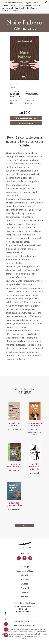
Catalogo (24, 567)
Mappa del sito (30, 626)
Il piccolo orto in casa (14, 465)
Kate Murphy (35, 473)
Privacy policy (19, 626)
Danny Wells (34, 429)
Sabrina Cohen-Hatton (35, 433)
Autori (25, 584)
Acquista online (26, 123)
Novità (24, 597)
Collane (25, 592)
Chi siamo (25, 580)
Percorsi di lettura (24, 571)
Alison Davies (14, 509)
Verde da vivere (14, 424)
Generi (25, 575)
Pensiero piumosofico (14, 504)
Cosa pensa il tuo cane (35, 424)
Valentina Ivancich (26, 28)
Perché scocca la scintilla (35, 467)
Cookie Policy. (13, 6)
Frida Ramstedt (14, 429)
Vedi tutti (24, 525)
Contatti (25, 588)
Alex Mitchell (14, 470)
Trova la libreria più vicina (26, 118)
